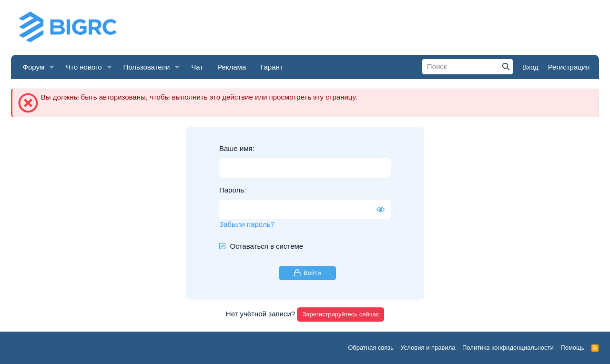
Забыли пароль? (247, 224)
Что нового (84, 67)
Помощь (572, 348)
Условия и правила (428, 348)
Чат (197, 67)
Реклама (232, 67)
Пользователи (146, 67)
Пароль (232, 190)
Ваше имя (236, 148)
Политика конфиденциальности (508, 348)
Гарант (271, 67)
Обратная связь (371, 348)
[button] (52, 67)
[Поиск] (468, 67)
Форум (34, 67)
